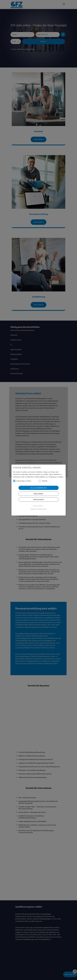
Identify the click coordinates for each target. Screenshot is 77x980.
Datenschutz (43, 509)
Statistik (43, 481)
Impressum (34, 509)
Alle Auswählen (38, 488)
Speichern (38, 500)
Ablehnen (38, 494)
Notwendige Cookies (22, 481)
